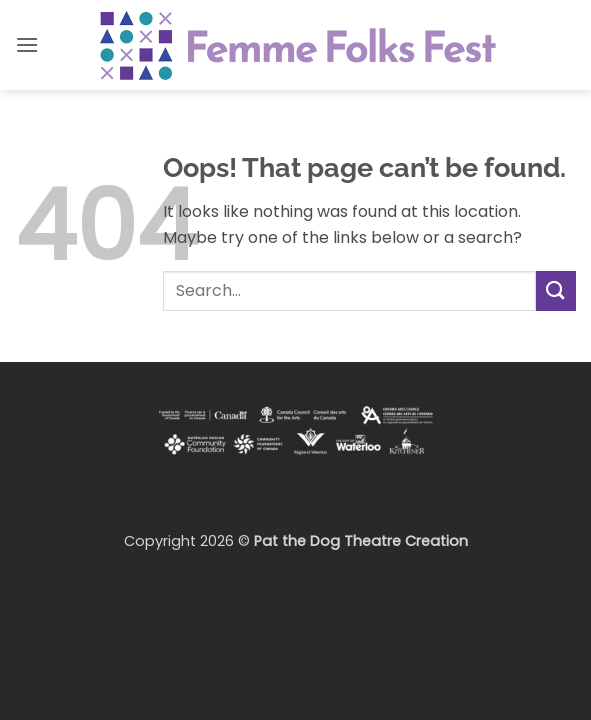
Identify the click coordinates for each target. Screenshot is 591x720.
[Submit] (556, 290)
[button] (27, 44)
